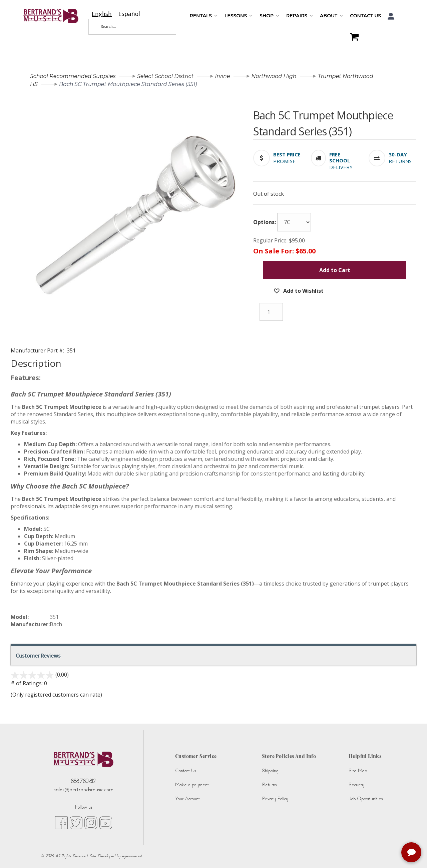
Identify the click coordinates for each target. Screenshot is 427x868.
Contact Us (365, 16)
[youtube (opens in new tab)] (106, 823)
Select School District (165, 76)
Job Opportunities (366, 799)
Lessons (239, 16)
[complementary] (412, 853)
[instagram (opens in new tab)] (91, 823)
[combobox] (102, 14)
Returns (269, 785)
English (102, 14)
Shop (270, 16)
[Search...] (127, 27)
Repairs (300, 16)
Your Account (187, 799)
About (332, 16)
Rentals (204, 16)
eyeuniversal (132, 856)
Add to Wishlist (303, 291)
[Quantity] (271, 312)
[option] (129, 14)
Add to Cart (335, 270)
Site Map (358, 771)
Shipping (270, 771)
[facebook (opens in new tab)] (61, 823)
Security (356, 785)
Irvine (222, 76)
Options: (265, 222)
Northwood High (274, 76)
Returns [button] (400, 161)
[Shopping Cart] (353, 38)
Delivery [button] (341, 167)
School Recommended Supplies (73, 76)
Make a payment (192, 785)
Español (129, 14)
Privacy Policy (275, 799)
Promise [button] (284, 161)
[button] (391, 16)
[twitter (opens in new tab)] (76, 823)
